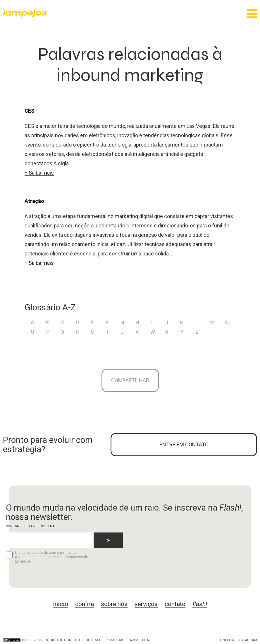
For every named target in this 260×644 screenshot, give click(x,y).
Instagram (247, 640)
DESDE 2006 (22, 640)
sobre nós (114, 604)
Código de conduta (63, 640)
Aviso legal (140, 640)
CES (30, 111)
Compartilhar (130, 380)
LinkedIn (227, 640)
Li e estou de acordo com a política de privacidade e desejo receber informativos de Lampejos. (47, 557)
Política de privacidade (105, 640)
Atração (34, 201)
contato (175, 604)
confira (85, 604)
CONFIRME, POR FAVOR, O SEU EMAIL (32, 526)
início (61, 604)
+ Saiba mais (39, 173)
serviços (146, 604)
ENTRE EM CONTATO (184, 444)
